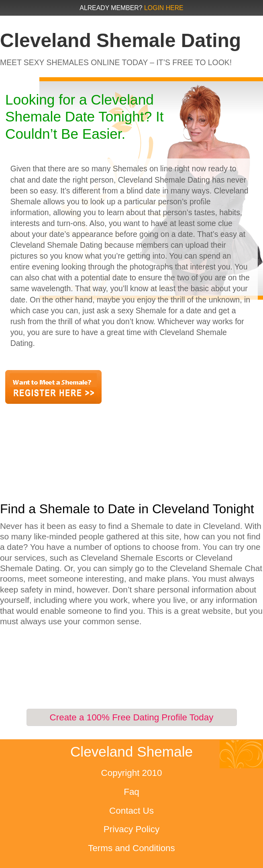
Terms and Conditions (131, 848)
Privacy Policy (131, 829)
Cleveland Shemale (131, 752)
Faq (131, 792)
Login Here (164, 8)
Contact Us (131, 811)
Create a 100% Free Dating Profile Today (132, 717)
